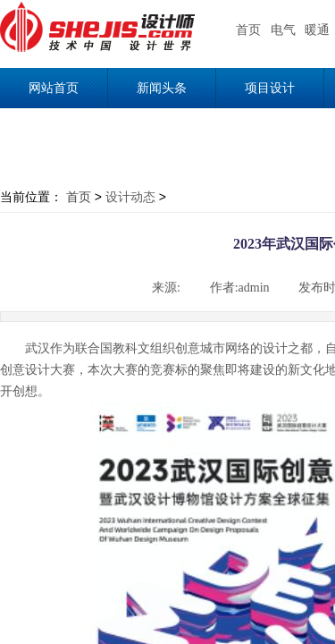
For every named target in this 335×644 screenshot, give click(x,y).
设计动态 (130, 197)
